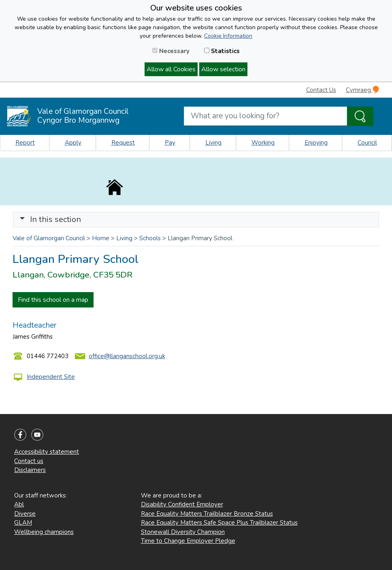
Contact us (29, 461)
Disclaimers (30, 470)
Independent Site (51, 377)
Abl (19, 504)
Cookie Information (228, 36)
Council (367, 143)
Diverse (25, 514)
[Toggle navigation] (196, 220)
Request (123, 143)
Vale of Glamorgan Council (49, 238)
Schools (150, 238)
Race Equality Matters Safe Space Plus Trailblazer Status (219, 523)
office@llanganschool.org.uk (127, 356)
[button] (22, 219)
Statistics (222, 51)
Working (263, 143)
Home (101, 238)
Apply (73, 143)
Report (25, 143)
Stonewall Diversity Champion (183, 532)
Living (213, 143)
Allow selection (223, 69)
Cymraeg (362, 90)
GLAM (23, 523)
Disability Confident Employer (182, 504)
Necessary (171, 51)
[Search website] (265, 116)
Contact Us (321, 90)
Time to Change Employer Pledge (188, 541)
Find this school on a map (53, 300)
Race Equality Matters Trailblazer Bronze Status (207, 514)
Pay (170, 143)
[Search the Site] (360, 116)
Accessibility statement (47, 452)
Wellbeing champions (44, 532)
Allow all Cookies (171, 69)
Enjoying (316, 143)
